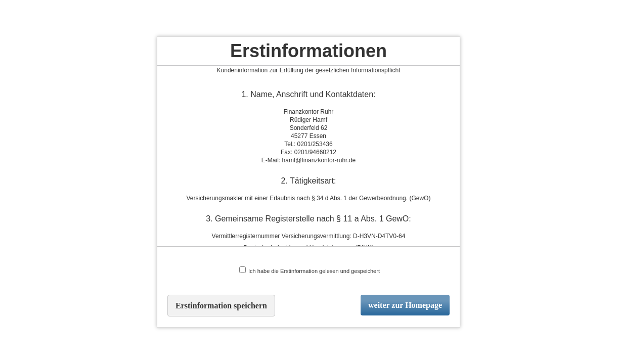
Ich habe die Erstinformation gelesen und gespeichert (310, 270)
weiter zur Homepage (405, 305)
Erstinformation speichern (221, 306)
